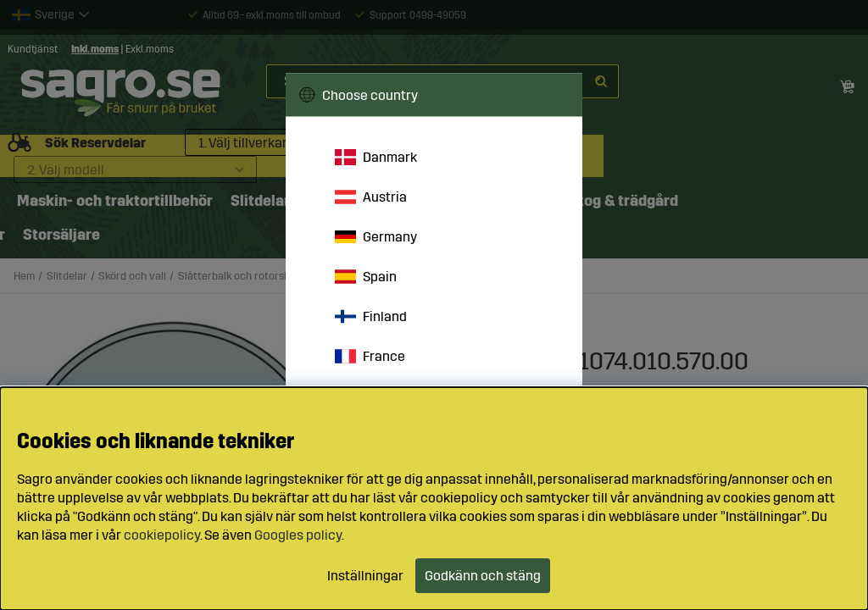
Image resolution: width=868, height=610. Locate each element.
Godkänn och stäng (483, 576)
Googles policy (298, 535)
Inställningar (365, 576)
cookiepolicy (162, 535)
